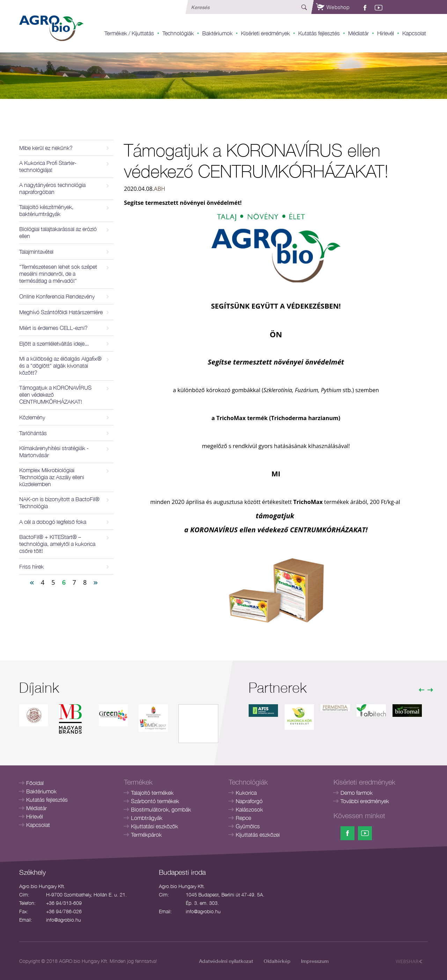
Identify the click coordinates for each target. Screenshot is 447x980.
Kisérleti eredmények (265, 33)
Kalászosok (249, 809)
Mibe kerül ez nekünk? (46, 148)
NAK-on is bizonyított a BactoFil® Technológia (59, 503)
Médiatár (358, 33)
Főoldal (35, 783)
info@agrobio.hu (64, 920)
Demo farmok (357, 793)
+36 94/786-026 (64, 911)
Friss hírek (31, 567)
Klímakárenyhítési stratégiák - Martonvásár (54, 452)
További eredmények (365, 801)
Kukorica (246, 793)
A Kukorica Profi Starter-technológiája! (48, 166)
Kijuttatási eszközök (155, 826)
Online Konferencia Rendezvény (57, 296)
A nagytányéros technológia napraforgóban (52, 188)
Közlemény (32, 417)
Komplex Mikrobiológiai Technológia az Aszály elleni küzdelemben (52, 477)
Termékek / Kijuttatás (129, 33)
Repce (243, 818)
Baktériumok (217, 33)
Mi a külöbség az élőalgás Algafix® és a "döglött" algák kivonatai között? (60, 366)
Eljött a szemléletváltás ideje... (54, 344)
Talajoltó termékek (152, 793)
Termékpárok (146, 835)
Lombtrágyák (147, 818)
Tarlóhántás (33, 433)
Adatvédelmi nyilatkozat (226, 961)
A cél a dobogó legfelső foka (53, 522)
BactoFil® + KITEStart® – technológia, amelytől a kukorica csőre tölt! (57, 544)
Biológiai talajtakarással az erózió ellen (58, 232)
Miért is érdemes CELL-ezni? (53, 328)
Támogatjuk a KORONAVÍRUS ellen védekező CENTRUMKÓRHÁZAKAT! (55, 395)
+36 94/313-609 (64, 903)
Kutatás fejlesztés (319, 33)
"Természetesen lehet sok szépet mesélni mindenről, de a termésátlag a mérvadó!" (58, 274)
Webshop (333, 7)
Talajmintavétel (36, 252)
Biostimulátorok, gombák (161, 809)
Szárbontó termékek (155, 801)
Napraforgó (249, 801)
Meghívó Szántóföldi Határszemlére (61, 312)
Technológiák (178, 33)
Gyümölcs (248, 826)
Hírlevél (386, 33)
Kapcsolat (414, 33)
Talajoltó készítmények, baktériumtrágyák (46, 210)
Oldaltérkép (277, 961)
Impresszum (315, 961)
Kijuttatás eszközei (258, 835)
